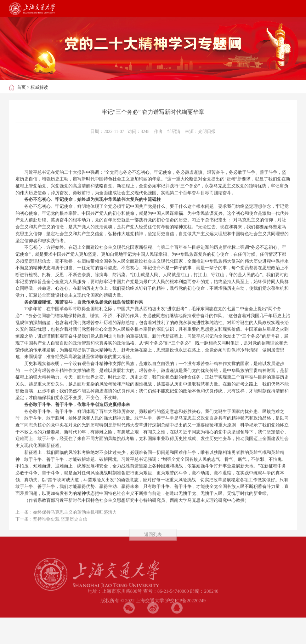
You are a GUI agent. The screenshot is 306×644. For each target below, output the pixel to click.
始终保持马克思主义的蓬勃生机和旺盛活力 (75, 518)
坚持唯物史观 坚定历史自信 (60, 525)
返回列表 (153, 540)
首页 (21, 88)
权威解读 (39, 88)
